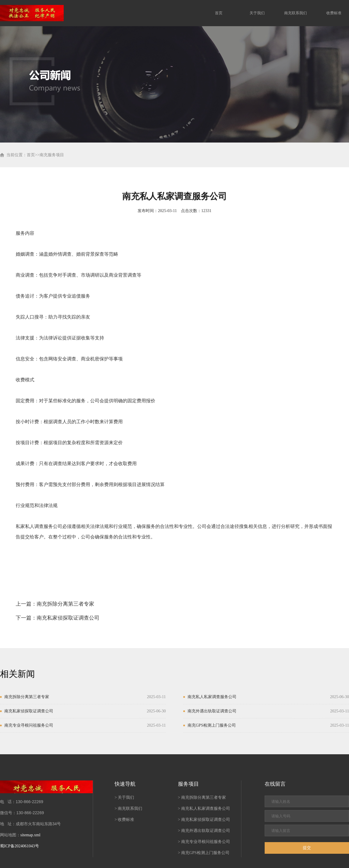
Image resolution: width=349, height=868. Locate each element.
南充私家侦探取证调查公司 (68, 618)
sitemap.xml (30, 835)
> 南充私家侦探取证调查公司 (204, 820)
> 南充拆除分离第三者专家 (202, 797)
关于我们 (257, 13)
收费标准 (334, 13)
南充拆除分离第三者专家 (65, 604)
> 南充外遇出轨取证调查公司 (204, 831)
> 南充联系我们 (128, 809)
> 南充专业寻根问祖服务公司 (204, 842)
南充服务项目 (52, 155)
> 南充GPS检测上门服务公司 (204, 853)
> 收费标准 (124, 820)
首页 (219, 13)
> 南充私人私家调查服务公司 (204, 809)
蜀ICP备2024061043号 (19, 846)
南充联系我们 (295, 13)
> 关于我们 (124, 797)
